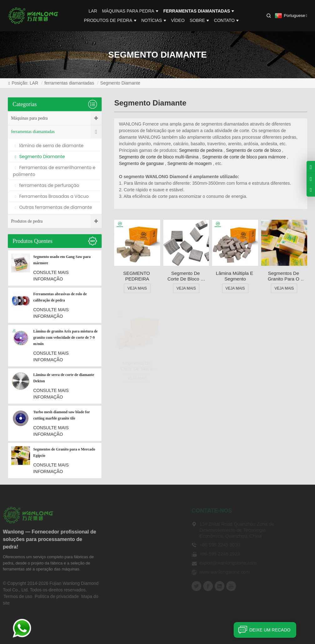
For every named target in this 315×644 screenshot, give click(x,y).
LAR (93, 11)
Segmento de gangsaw (141, 163)
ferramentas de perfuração (47, 185)
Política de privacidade (46, 596)
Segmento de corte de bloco (254, 150)
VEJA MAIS (137, 288)
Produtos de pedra (110, 20)
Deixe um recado (262, 630)
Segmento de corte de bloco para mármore (244, 157)
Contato (226, 20)
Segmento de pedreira (201, 150)
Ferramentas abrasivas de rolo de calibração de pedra (60, 297)
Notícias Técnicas (122, 585)
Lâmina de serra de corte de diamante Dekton (64, 378)
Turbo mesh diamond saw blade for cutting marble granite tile (61, 415)
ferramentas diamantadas (199, 11)
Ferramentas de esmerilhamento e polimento (54, 171)
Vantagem (114, 559)
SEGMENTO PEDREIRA (137, 276)
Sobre (199, 20)
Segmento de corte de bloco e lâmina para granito (186, 276)
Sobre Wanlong (120, 533)
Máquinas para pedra (130, 11)
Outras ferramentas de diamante (53, 207)
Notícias (154, 20)
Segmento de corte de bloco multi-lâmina (159, 157)
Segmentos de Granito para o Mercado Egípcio (284, 276)
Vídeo (178, 20)
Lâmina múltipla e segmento (235, 276)
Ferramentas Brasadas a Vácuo (52, 196)
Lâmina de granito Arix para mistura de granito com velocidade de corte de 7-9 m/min (65, 337)
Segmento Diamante (120, 83)
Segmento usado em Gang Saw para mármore (62, 260)
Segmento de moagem (190, 163)
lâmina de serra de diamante (49, 146)
